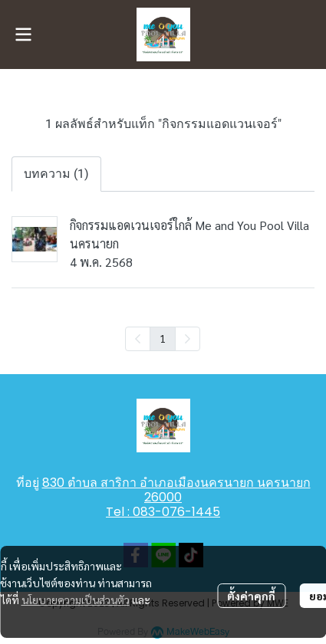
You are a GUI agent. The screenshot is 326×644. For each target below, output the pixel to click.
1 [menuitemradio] (163, 338)
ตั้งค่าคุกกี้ (251, 596)
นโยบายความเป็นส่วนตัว (76, 600)
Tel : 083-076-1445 (163, 512)
